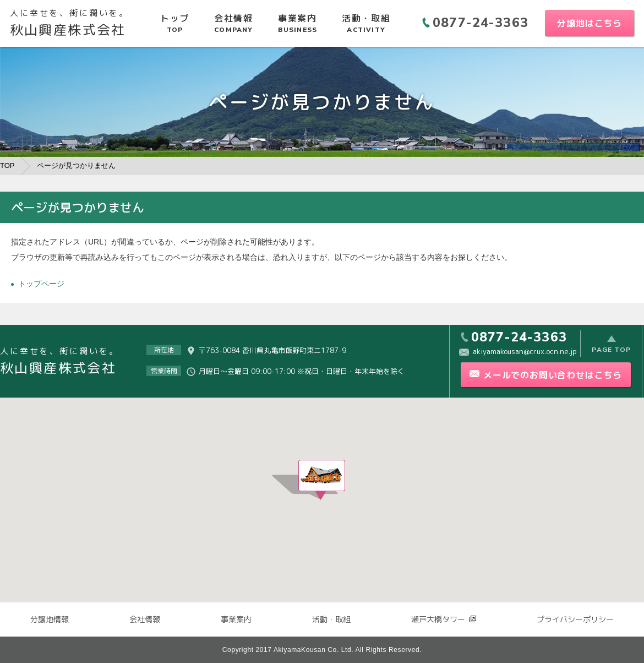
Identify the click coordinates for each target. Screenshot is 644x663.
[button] (322, 480)
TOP (7, 165)
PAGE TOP (611, 350)
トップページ (41, 284)
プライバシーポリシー (575, 619)
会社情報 (145, 619)
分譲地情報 (50, 619)
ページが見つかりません (76, 165)
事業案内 (236, 619)
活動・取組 (331, 619)
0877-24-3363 (481, 23)
